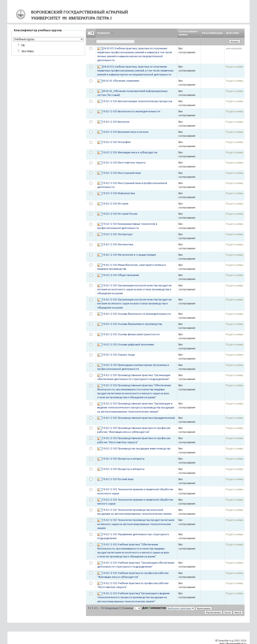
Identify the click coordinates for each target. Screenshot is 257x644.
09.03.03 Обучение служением (121, 81)
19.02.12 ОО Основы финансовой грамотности (131, 334)
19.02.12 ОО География (116, 142)
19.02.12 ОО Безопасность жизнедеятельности (131, 111)
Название (105, 33)
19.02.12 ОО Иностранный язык (122, 173)
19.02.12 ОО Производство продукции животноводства (136, 448)
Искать (235, 42)
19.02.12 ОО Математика (118, 244)
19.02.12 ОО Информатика (119, 193)
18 (102, 608)
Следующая (111, 608)
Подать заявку (235, 67)
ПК (23, 45)
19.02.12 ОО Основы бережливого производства (132, 324)
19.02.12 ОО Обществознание (121, 275)
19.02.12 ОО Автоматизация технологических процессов (137, 101)
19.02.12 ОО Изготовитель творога (124, 163)
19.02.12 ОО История (115, 204)
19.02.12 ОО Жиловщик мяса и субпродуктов (130, 152)
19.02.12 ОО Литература (117, 234)
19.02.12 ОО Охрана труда (119, 355)
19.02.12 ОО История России (120, 214)
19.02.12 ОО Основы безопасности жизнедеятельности (137, 314)
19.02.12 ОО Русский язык (118, 479)
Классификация (213, 33)
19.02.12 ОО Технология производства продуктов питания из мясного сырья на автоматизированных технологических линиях (136, 524)
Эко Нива (27, 51)
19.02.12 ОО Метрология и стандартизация (129, 255)
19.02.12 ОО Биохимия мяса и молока (125, 132)
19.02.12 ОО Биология (116, 122)
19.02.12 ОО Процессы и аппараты (123, 459)
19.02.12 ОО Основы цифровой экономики (128, 344)
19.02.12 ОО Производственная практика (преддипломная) (139, 418)
